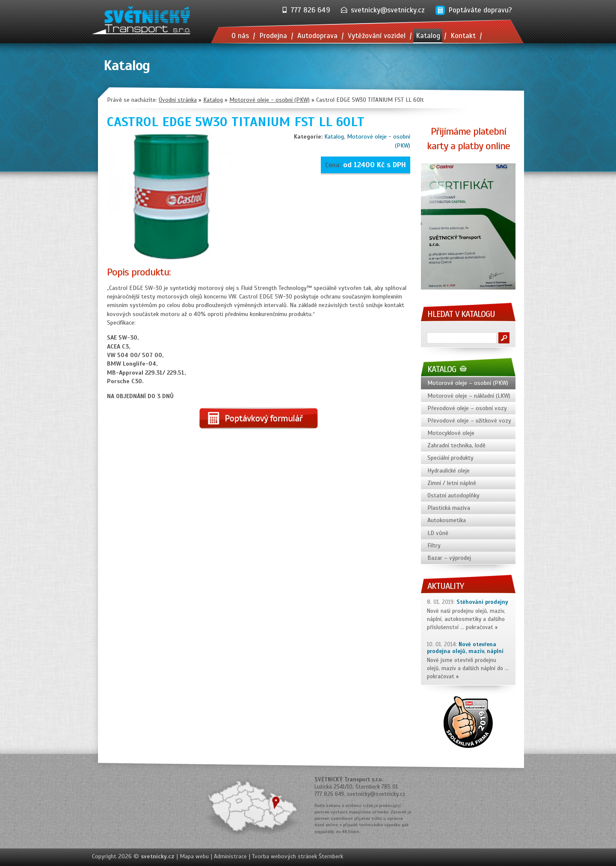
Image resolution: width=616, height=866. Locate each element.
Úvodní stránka (178, 100)
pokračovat (480, 627)
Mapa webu (194, 856)
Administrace (230, 856)
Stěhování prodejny (482, 602)
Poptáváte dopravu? (480, 10)
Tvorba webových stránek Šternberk (298, 856)
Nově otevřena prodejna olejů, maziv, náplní (465, 648)
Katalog (334, 137)
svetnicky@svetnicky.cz (388, 10)
